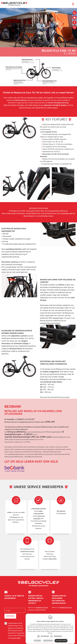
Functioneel (45, 634)
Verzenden (10, 616)
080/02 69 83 (75, 13)
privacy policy (16, 638)
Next (75, 184)
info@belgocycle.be (75, 18)
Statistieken (58, 634)
